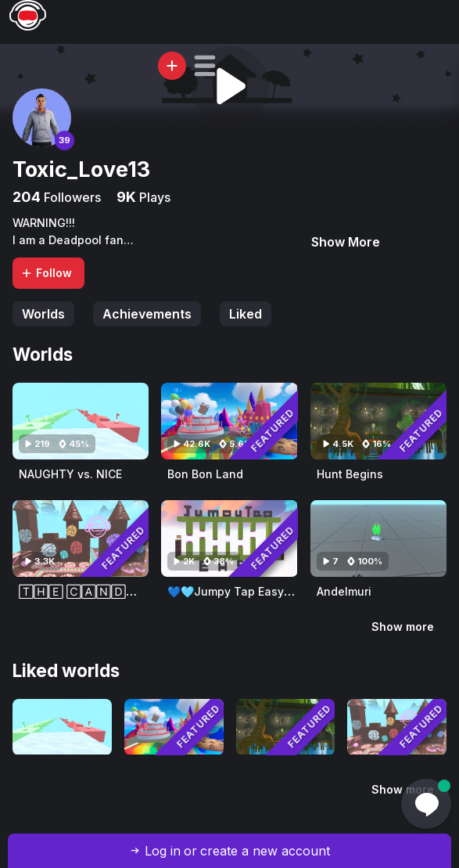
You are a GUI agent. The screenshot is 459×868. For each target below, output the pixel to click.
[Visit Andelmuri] (378, 538)
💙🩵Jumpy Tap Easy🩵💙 (239, 591)
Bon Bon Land (205, 474)
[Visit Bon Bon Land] (229, 421)
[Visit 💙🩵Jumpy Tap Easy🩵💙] (229, 538)
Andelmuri (344, 591)
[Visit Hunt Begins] (378, 421)
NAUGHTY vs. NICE (70, 474)
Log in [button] (163, 851)
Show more (403, 627)
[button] (205, 66)
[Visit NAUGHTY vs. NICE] (81, 421)
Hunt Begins (350, 474)
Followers (71, 197)
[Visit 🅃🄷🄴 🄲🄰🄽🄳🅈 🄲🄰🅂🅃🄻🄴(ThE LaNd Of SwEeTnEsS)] (81, 538)
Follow (46, 273)
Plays (153, 197)
